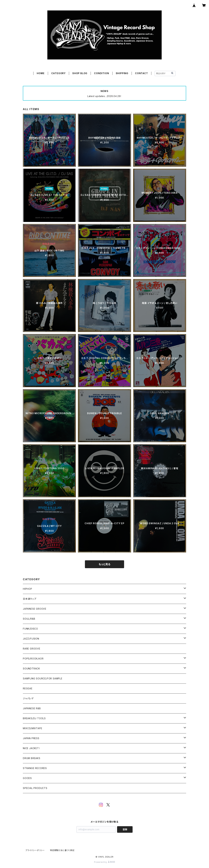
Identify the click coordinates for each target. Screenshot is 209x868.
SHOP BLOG (80, 73)
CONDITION (101, 73)
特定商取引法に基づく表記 (62, 850)
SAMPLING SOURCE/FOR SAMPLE (43, 678)
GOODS (27, 778)
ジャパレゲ (28, 698)
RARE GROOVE (32, 649)
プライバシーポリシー (35, 850)
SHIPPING (122, 73)
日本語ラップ (30, 599)
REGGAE (28, 688)
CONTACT (141, 73)
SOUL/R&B (29, 619)
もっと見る (104, 564)
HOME (41, 73)
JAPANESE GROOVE (35, 609)
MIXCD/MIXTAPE (32, 728)
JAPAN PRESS (31, 738)
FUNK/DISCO (30, 629)
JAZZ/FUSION (31, 639)
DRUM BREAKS (32, 758)
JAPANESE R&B (32, 708)
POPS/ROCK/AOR (33, 659)
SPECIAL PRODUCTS (35, 788)
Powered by (104, 862)
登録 (125, 829)
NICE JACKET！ (32, 748)
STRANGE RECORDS (35, 768)
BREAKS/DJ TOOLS (34, 718)
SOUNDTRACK (31, 669)
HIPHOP (28, 589)
